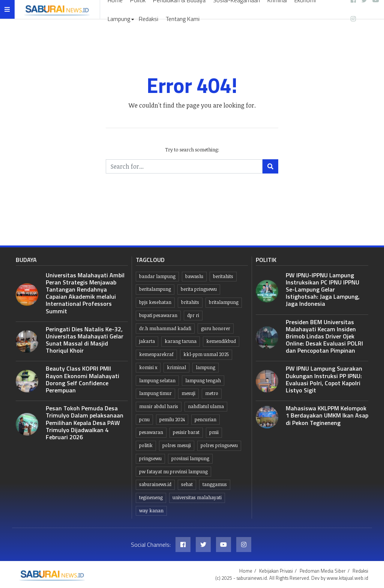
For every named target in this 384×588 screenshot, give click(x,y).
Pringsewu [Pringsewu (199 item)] (150, 459)
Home (246, 571)
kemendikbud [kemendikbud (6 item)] (221, 341)
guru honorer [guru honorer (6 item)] (216, 328)
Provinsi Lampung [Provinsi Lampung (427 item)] (190, 459)
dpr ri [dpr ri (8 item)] (193, 315)
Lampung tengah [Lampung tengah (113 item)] (203, 381)
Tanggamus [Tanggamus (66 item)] (215, 484)
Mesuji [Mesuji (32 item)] (188, 393)
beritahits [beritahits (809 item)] (223, 276)
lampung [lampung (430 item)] (205, 367)
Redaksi (148, 19)
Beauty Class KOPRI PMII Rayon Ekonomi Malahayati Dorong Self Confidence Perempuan (82, 379)
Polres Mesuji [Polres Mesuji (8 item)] (177, 445)
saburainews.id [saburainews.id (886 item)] (155, 484)
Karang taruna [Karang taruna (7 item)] (181, 341)
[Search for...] (184, 166)
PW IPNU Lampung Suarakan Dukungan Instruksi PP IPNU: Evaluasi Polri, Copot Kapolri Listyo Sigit (324, 379)
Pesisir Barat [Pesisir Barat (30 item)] (186, 432)
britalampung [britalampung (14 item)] (224, 302)
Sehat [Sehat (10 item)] (187, 484)
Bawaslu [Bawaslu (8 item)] (194, 276)
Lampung (119, 19)
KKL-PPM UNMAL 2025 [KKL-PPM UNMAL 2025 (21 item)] (206, 354)
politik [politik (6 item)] (146, 445)
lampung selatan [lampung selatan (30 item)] (157, 381)
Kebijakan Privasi (276, 571)
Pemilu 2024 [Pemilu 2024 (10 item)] (172, 420)
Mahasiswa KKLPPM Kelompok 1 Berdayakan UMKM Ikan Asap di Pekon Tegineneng (327, 415)
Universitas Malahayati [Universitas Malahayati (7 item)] (197, 497)
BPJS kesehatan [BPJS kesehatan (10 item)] (155, 302)
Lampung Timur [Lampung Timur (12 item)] (155, 393)
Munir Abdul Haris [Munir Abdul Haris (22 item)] (159, 406)
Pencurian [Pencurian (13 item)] (205, 420)
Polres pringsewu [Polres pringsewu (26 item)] (219, 445)
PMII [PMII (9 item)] (214, 432)
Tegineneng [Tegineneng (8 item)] (151, 497)
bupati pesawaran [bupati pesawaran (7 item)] (158, 315)
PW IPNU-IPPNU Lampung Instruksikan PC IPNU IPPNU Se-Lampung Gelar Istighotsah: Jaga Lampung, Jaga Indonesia (323, 290)
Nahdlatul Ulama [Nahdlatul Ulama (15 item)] (206, 406)
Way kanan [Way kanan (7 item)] (151, 511)
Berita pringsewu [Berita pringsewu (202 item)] (199, 289)
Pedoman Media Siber (323, 571)
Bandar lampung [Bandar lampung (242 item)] (157, 276)
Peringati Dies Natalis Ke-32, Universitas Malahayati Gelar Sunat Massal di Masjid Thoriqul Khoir (85, 340)
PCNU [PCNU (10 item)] (144, 420)
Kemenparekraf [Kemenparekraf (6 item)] (156, 354)
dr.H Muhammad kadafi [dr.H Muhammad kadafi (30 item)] (165, 328)
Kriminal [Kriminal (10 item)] (176, 367)
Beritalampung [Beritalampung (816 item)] (155, 289)
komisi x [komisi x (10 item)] (148, 367)
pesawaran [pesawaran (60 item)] (151, 432)
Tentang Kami (183, 19)
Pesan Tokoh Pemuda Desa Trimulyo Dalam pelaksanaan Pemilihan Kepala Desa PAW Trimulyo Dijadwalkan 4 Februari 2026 (85, 423)
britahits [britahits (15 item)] (190, 302)
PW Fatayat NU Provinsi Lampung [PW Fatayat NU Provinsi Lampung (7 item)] (173, 472)
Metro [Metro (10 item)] (212, 393)
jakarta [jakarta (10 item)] (147, 341)
